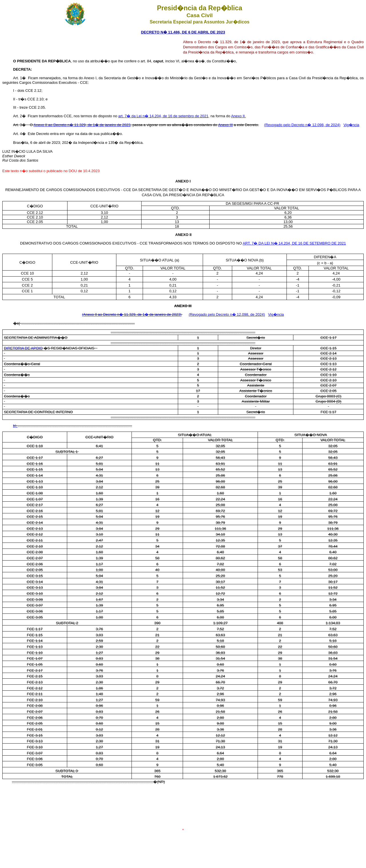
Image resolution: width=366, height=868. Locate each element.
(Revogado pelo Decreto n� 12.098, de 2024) (302, 125)
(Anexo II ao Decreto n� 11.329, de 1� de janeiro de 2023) (132, 314)
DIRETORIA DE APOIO (23, 348)
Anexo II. (238, 116)
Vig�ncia (351, 125)
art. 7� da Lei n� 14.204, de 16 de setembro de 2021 (163, 116)
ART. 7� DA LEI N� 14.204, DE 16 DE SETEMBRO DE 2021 (294, 243)
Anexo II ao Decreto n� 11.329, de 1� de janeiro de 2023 (82, 125)
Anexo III (225, 125)
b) (15, 426)
